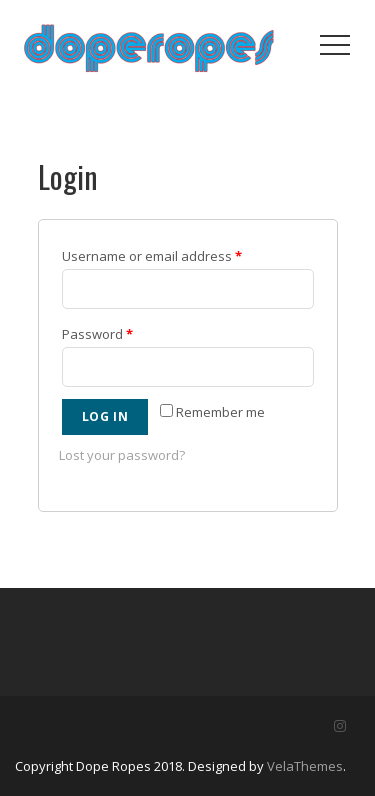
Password (97, 334)
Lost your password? (122, 455)
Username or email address (152, 256)
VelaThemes (305, 766)
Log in (105, 416)
